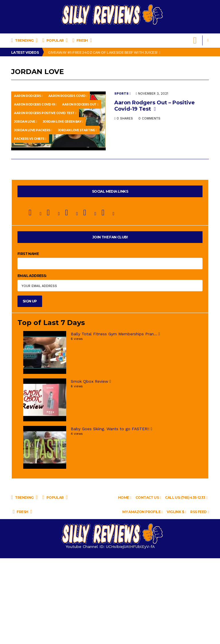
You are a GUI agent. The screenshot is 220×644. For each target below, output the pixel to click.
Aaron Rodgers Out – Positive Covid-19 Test (155, 106)
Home (125, 498)
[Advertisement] (110, 601)
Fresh (82, 40)
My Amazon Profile (142, 512)
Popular (55, 40)
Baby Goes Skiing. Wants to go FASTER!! (111, 429)
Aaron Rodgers (28, 96)
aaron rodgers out (80, 104)
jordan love (25, 122)
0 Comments (149, 118)
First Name (28, 254)
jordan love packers (33, 130)
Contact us (148, 498)
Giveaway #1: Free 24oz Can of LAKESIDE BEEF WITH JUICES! (104, 52)
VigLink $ (176, 512)
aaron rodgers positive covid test (45, 113)
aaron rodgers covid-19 (35, 104)
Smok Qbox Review (91, 381)
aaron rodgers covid (68, 96)
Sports (122, 94)
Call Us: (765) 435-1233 (186, 498)
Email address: (32, 276)
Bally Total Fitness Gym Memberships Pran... (115, 334)
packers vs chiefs (30, 139)
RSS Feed (200, 512)
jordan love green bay (63, 122)
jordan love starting (77, 130)
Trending (24, 40)
